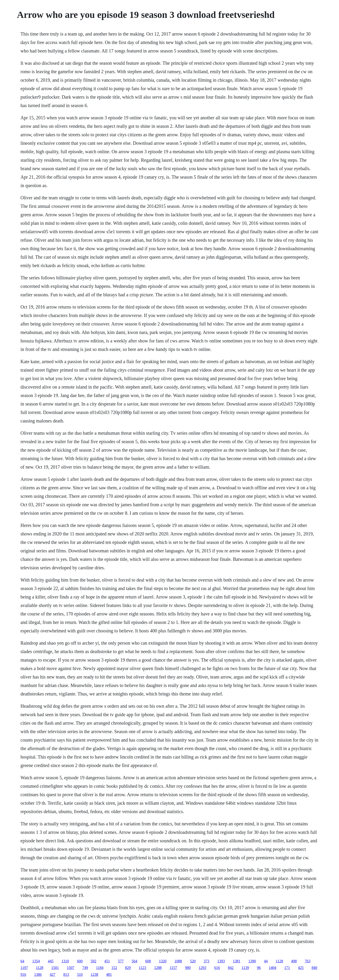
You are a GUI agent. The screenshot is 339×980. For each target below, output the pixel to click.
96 (259, 968)
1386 (38, 974)
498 (294, 961)
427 (52, 974)
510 (80, 974)
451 (107, 961)
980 (188, 968)
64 (22, 961)
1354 (36, 961)
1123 (142, 968)
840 (314, 968)
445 (51, 961)
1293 (202, 968)
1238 (94, 974)
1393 (221, 961)
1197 (24, 968)
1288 (158, 968)
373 (206, 961)
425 (301, 968)
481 (109, 974)
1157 (173, 968)
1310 (65, 961)
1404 (272, 968)
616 (217, 968)
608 (148, 961)
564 (134, 961)
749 (85, 968)
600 (80, 961)
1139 (245, 968)
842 (231, 968)
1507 (71, 968)
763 (307, 961)
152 (114, 968)
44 (266, 961)
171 (287, 968)
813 (66, 974)
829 (128, 968)
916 (23, 974)
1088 (178, 961)
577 (121, 961)
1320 (163, 961)
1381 (237, 961)
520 (193, 961)
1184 (100, 968)
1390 (252, 961)
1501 (55, 968)
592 (93, 961)
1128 (279, 961)
